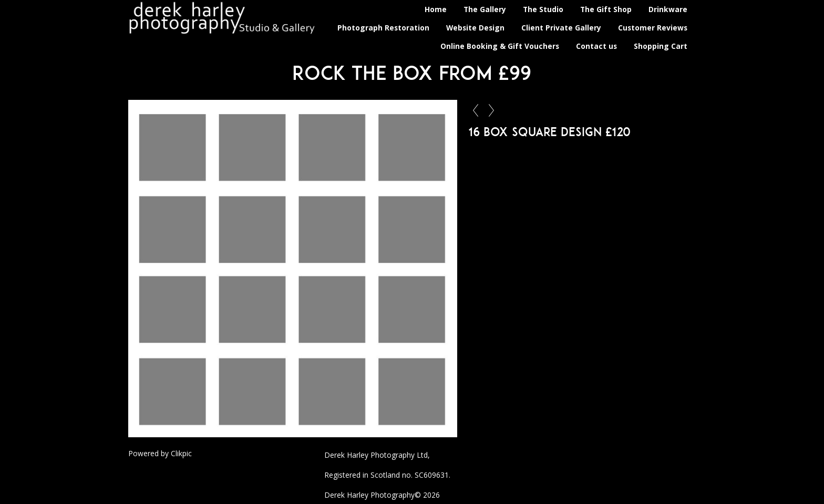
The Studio (543, 9)
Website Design (475, 28)
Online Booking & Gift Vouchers (500, 46)
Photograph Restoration (383, 28)
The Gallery (485, 9)
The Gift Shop (606, 9)
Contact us (596, 46)
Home (436, 9)
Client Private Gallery (561, 28)
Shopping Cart (661, 46)
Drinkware (668, 9)
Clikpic (181, 453)
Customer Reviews (653, 28)
